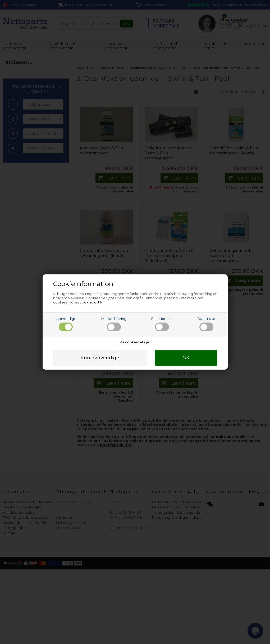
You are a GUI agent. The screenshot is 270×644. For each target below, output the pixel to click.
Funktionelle (162, 324)
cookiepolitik (91, 302)
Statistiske (206, 324)
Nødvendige (66, 324)
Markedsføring (114, 324)
